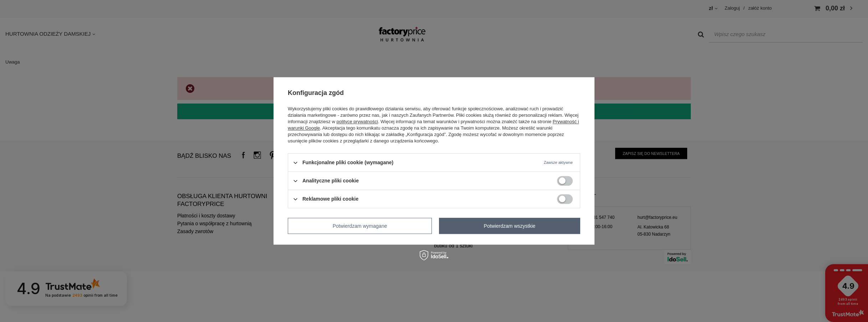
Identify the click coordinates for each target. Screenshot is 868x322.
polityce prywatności (357, 122)
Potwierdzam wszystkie (510, 226)
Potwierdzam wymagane (360, 226)
